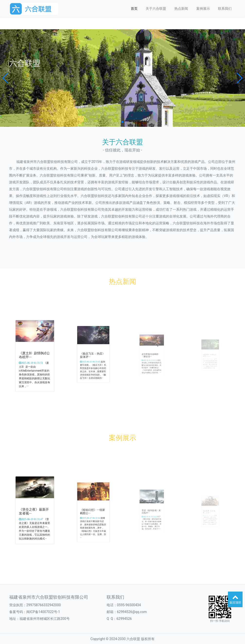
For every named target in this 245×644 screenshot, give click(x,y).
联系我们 (225, 9)
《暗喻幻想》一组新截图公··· (93, 512)
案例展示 (203, 9)
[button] (6, 78)
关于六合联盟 (156, 9)
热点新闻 (181, 9)
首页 (134, 9)
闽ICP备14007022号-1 (43, 612)
